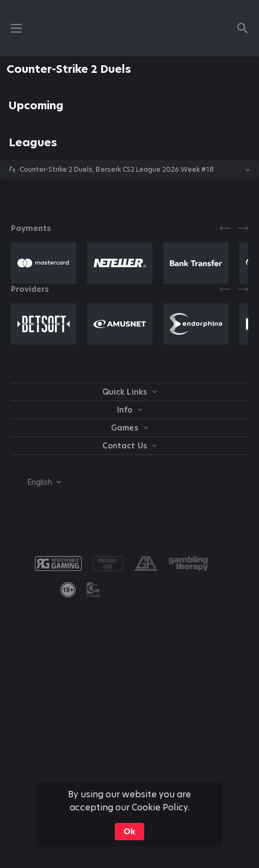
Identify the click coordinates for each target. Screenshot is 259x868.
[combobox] (36, 482)
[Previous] (225, 228)
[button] (129, 170)
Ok (129, 832)
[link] (68, 590)
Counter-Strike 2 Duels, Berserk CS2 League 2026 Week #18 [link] (117, 170)
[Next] (243, 228)
